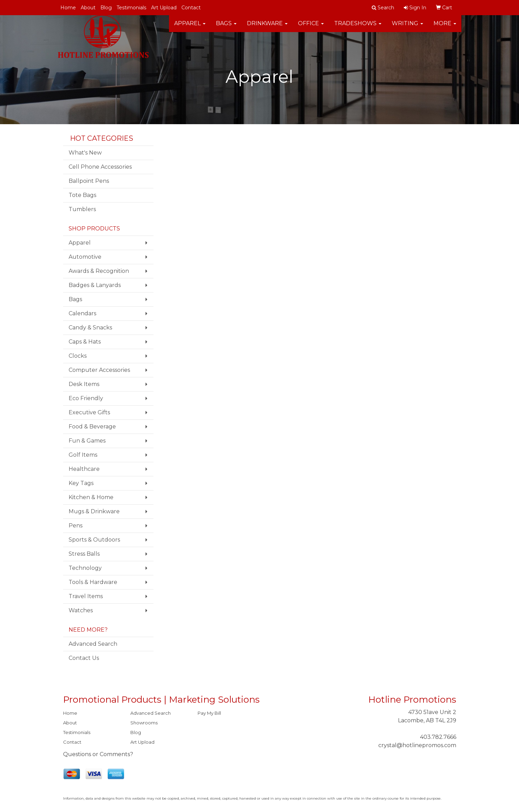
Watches (81, 610)
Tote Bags (82, 195)
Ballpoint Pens (89, 181)
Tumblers (82, 209)
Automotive (85, 257)
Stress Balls (84, 554)
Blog (106, 8)
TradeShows (358, 27)
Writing (407, 27)
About (88, 8)
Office (311, 27)
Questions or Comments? (98, 754)
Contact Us (84, 658)
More (445, 27)
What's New (85, 153)
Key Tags (81, 483)
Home (68, 8)
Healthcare (84, 469)
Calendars (82, 313)
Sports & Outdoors (94, 540)
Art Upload (164, 8)
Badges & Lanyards (95, 285)
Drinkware (267, 27)
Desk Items (84, 384)
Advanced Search (93, 644)
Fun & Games (87, 441)
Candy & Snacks (90, 328)
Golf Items (83, 455)
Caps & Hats (85, 342)
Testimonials (131, 8)
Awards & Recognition (99, 271)
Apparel (190, 27)
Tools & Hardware (93, 582)
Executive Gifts (89, 412)
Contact (191, 8)
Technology (85, 568)
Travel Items (86, 596)
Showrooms (144, 723)
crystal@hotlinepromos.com (417, 745)
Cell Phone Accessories (100, 167)
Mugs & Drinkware (94, 511)
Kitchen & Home (91, 497)
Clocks (78, 356)
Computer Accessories (99, 370)
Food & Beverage (92, 427)
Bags (226, 27)
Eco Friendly (86, 398)
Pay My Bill (209, 713)
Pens (76, 526)
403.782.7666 (438, 737)
